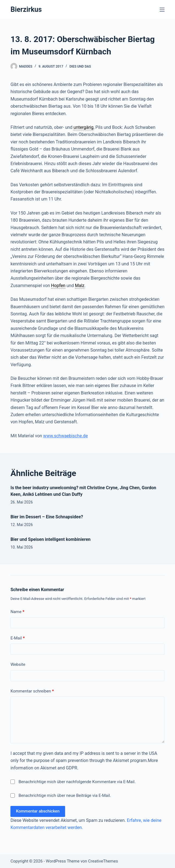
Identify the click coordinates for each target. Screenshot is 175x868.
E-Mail (18, 638)
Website (18, 664)
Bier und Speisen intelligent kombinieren (50, 539)
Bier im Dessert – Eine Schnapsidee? (47, 517)
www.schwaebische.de (66, 436)
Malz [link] (80, 286)
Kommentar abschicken (38, 811)
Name (17, 612)
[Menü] (162, 10)
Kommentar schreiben (32, 691)
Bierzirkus (26, 9)
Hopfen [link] (58, 286)
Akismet (121, 760)
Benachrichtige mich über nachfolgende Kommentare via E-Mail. (77, 782)
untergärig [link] (84, 127)
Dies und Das (80, 66)
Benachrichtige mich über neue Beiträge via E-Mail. (65, 795)
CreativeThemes (103, 861)
